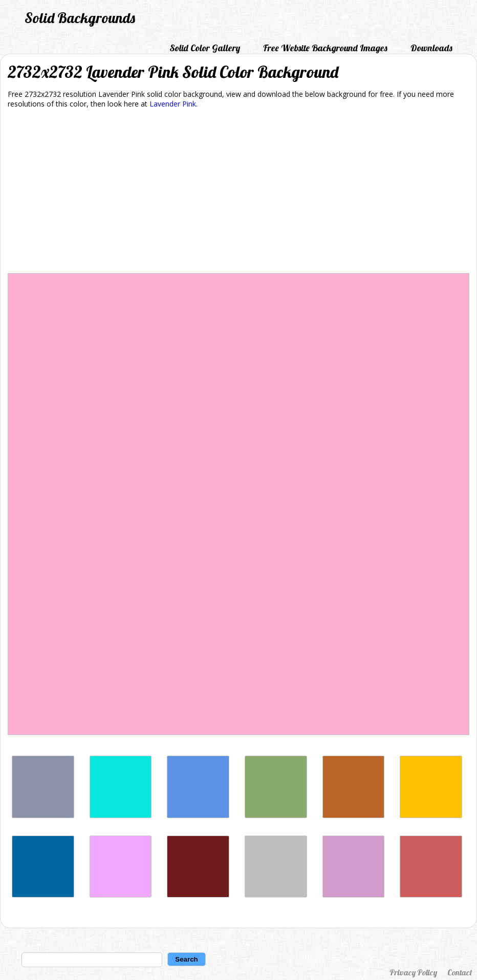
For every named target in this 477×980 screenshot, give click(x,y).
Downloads (431, 48)
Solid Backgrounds (80, 18)
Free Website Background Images (325, 48)
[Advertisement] (238, 193)
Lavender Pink (173, 104)
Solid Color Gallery (205, 48)
